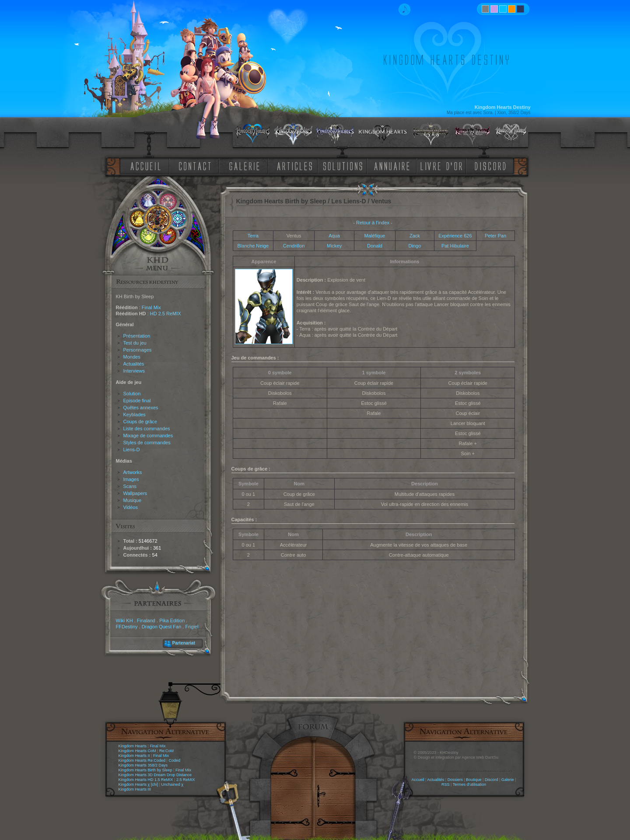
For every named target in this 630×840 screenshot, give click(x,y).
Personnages (138, 350)
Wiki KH (124, 620)
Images (131, 479)
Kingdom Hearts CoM (137, 751)
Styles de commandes (147, 443)
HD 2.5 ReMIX (166, 314)
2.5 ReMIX (186, 780)
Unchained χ (172, 784)
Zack (415, 236)
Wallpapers (135, 493)
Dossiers (455, 780)
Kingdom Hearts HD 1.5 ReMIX (146, 780)
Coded (174, 760)
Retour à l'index (373, 223)
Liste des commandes (147, 429)
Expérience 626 (455, 236)
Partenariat (184, 643)
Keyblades (135, 415)
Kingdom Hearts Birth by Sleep (145, 770)
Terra (253, 236)
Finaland (146, 620)
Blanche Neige (253, 246)
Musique (133, 500)
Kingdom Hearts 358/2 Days (143, 765)
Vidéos (131, 507)
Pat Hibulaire (455, 246)
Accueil (418, 780)
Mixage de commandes (148, 436)
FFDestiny (127, 627)
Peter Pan (495, 236)
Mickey (334, 246)
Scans (130, 486)
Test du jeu (135, 343)
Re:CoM (166, 751)
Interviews (134, 371)
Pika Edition (172, 620)
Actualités (134, 364)
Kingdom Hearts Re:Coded (142, 760)
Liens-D (132, 450)
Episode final (137, 401)
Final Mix (151, 307)
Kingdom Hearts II (134, 756)
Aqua (334, 236)
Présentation (137, 336)
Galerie (508, 780)
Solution (132, 394)
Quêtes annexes (141, 408)
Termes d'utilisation (469, 784)
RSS (446, 784)
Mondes (132, 357)
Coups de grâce (140, 422)
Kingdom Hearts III (135, 789)
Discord (492, 780)
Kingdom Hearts (133, 746)
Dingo (415, 246)
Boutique (474, 780)
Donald (375, 246)
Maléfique (375, 236)
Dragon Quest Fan (162, 627)
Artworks (133, 472)
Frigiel (192, 627)
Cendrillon (294, 246)
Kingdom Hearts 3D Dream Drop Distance (155, 775)
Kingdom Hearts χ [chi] (138, 784)
